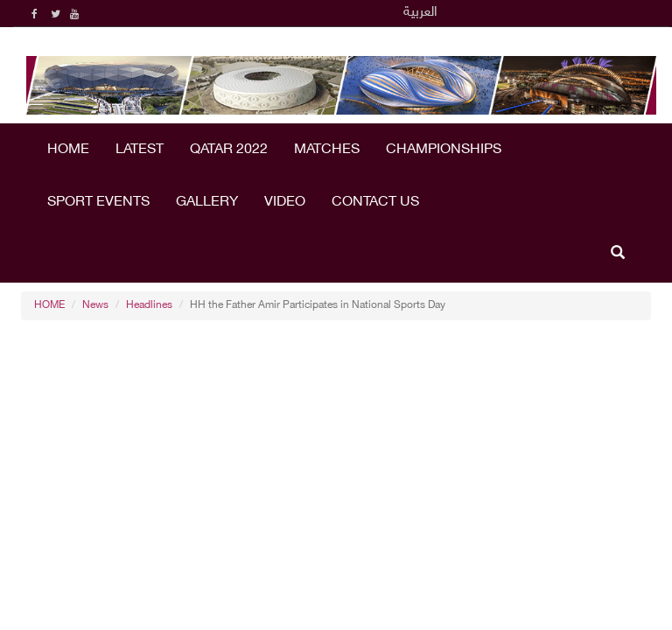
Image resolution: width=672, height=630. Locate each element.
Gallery (207, 203)
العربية (420, 13)
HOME (68, 150)
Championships (444, 150)
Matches (327, 150)
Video (285, 203)
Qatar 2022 (229, 150)
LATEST (140, 150)
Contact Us (375, 203)
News (95, 305)
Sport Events (98, 203)
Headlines (149, 305)
